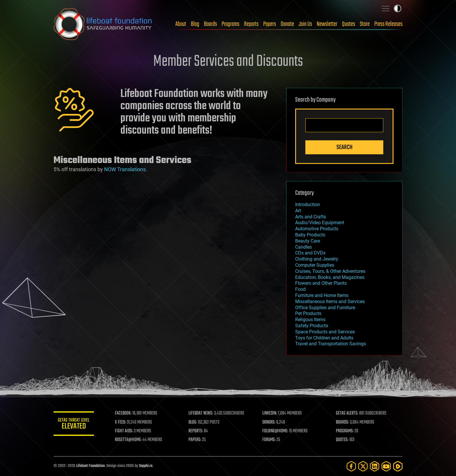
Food (300, 289)
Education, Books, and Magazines (330, 277)
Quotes (349, 24)
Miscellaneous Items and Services (330, 301)
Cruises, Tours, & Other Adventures (330, 271)
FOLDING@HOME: (276, 431)
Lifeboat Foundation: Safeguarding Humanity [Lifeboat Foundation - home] (103, 24)
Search (344, 147)
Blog (195, 24)
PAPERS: (195, 440)
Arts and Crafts (311, 217)
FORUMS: (269, 440)
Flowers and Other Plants (321, 283)
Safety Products (312, 326)
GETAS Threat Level (74, 425)
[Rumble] (398, 466)
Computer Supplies (315, 265)
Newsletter (327, 24)
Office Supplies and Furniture (325, 308)
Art (298, 211)
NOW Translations (125, 169)
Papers (270, 24)
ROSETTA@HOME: (129, 440)
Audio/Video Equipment (320, 223)
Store (365, 24)
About (181, 24)
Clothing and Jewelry (317, 259)
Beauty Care (308, 241)
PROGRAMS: (345, 431)
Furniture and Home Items (322, 295)
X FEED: (121, 422)
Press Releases (388, 24)
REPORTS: (196, 431)
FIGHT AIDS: (124, 431)
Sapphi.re (146, 466)
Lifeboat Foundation (90, 466)
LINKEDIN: (270, 413)
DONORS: (269, 422)
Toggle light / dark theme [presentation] (398, 8)
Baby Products (310, 235)
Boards (210, 24)
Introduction (308, 205)
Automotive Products (317, 229)
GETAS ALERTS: (347, 413)
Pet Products (308, 313)
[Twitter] (363, 466)
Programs (230, 24)
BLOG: (193, 422)
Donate (287, 24)
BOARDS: (343, 422)
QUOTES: (342, 440)
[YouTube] (386, 466)
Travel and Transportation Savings (331, 344)
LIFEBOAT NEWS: (201, 413)
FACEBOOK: (123, 413)
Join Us (305, 24)
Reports (251, 24)
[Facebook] (351, 466)
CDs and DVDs (310, 253)
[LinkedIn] (375, 466)
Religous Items (310, 320)
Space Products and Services (325, 332)
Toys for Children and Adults (324, 338)
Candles (303, 247)
